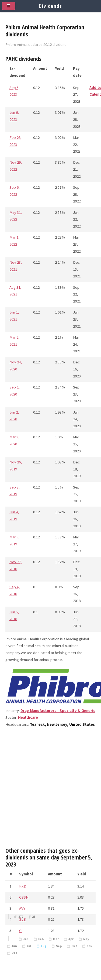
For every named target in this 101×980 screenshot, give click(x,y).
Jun (14, 946)
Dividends (50, 6)
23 (34, 917)
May (86, 939)
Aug (43, 946)
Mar (56, 939)
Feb (41, 939)
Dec (14, 953)
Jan (26, 939)
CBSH (24, 897)
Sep (59, 946)
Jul (29, 946)
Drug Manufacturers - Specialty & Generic (58, 711)
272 (21, 917)
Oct (74, 946)
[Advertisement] (50, 790)
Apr (71, 939)
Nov (89, 946)
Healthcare (28, 717)
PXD (23, 886)
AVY (22, 908)
